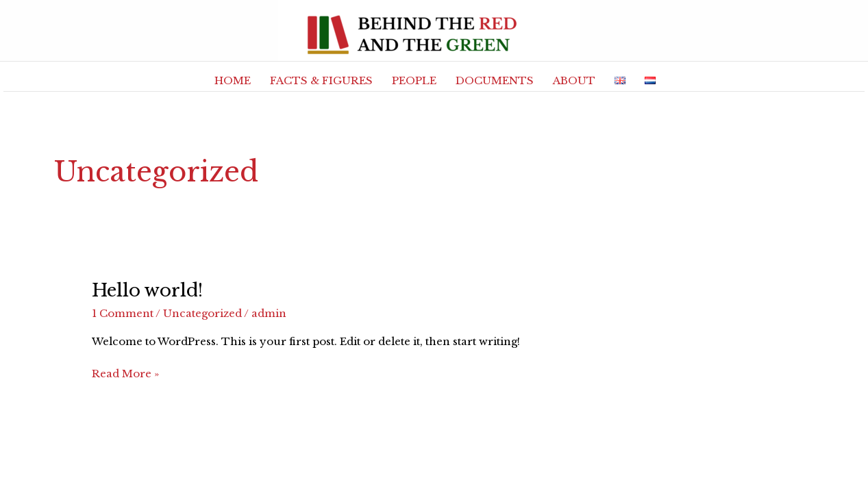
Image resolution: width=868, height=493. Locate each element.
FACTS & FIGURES (321, 80)
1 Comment (123, 313)
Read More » (125, 373)
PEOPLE (414, 80)
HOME (233, 80)
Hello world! (147, 290)
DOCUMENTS (495, 80)
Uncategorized (202, 313)
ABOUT (574, 80)
